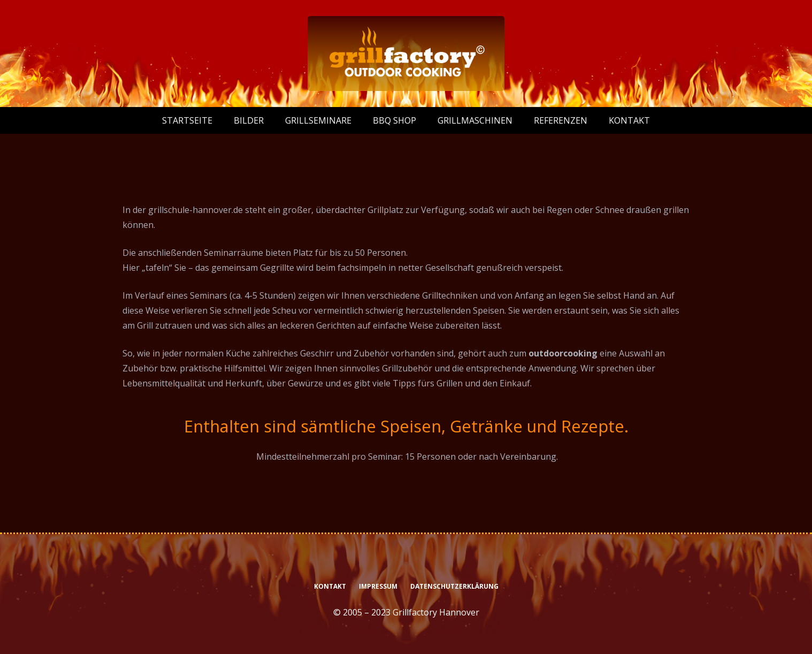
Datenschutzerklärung (454, 586)
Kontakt (330, 586)
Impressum (378, 586)
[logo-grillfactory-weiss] (406, 54)
